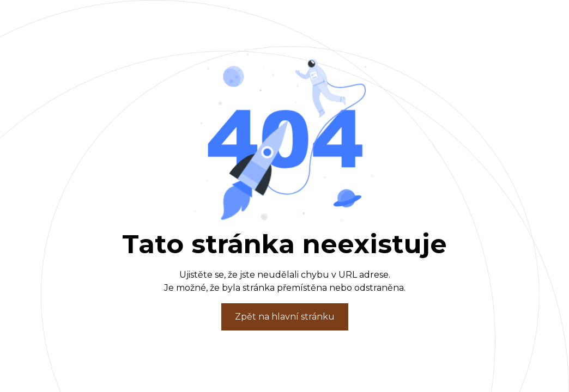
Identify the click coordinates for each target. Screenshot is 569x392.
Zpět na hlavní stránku (285, 317)
